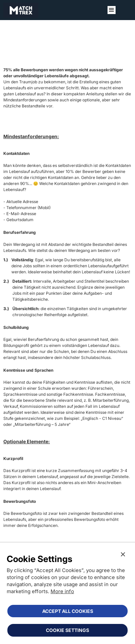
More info (62, 591)
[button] (112, 10)
